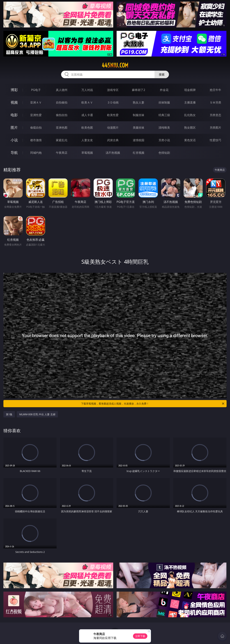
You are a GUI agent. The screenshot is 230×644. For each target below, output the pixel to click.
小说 (14, 140)
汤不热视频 (113, 153)
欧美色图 (87, 128)
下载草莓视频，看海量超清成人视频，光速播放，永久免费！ (153, 404)
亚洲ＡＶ (36, 102)
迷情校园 (139, 140)
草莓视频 (87, 153)
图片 (14, 127)
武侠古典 (113, 140)
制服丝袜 (139, 115)
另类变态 (215, 115)
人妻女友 (87, 140)
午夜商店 (62, 153)
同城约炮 (36, 153)
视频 (14, 102)
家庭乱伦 (62, 140)
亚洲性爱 (36, 115)
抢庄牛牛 (215, 90)
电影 (14, 115)
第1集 (9, 414)
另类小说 (164, 140)
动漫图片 (113, 128)
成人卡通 (87, 115)
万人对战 (87, 90)
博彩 (14, 90)
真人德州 (62, 90)
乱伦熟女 (190, 115)
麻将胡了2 (138, 90)
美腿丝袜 (139, 128)
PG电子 (36, 90)
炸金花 (164, 90)
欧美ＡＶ (87, 102)
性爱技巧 (215, 140)
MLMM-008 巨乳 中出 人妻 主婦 (37, 414)
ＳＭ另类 (215, 102)
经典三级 (164, 115)
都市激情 (36, 140)
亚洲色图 (62, 128)
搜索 (162, 74)
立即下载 (140, 636)
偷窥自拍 (36, 128)
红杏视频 (139, 153)
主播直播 (190, 102)
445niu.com (115, 65)
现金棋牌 (190, 90)
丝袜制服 (164, 102)
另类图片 (215, 128)
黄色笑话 (190, 140)
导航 (14, 153)
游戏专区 (113, 90)
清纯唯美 (164, 128)
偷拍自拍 (62, 115)
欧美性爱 (113, 115)
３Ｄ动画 (113, 102)
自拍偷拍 (62, 102)
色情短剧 (164, 153)
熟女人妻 (139, 102)
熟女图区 (190, 128)
